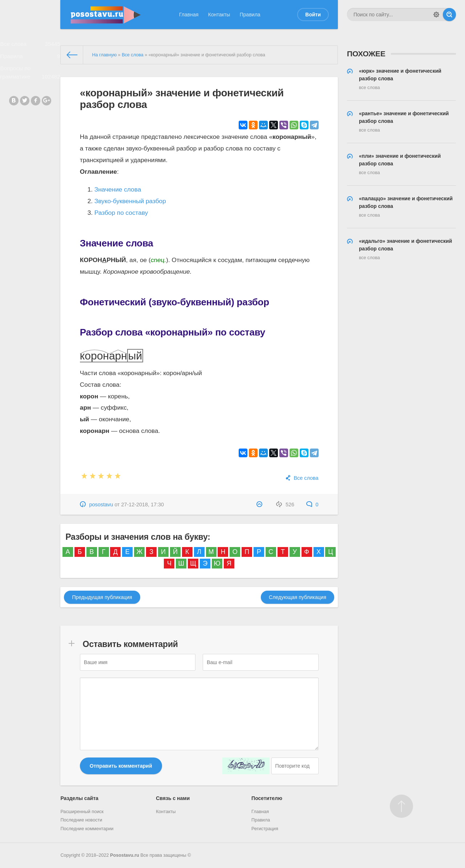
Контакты (219, 15)
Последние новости (81, 820)
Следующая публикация (298, 597)
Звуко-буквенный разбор (130, 201)
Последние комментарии (87, 829)
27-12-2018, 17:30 (142, 505)
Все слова (30, 46)
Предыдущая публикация (102, 597)
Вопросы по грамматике (30, 80)
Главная (189, 15)
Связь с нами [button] (173, 798)
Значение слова (118, 189)
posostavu (101, 505)
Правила (250, 15)
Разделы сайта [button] (79, 798)
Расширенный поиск (82, 812)
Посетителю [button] (267, 798)
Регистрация (265, 829)
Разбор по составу (121, 213)
